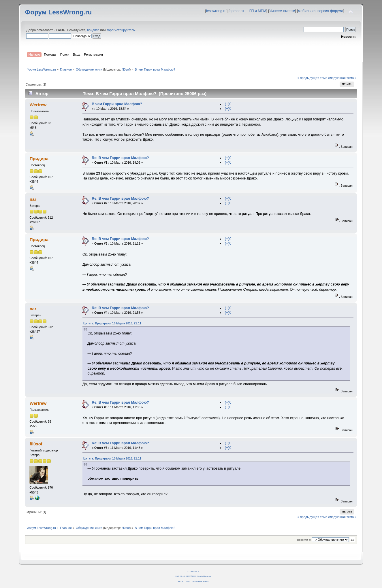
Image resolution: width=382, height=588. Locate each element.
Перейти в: (304, 540)
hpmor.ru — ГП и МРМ (248, 11)
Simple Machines (204, 576)
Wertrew (38, 105)
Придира (39, 159)
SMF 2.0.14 (180, 576)
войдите (93, 30)
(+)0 (228, 104)
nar (33, 199)
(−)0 (228, 109)
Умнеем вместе (282, 11)
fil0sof (126, 69)
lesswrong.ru (216, 11)
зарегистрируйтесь (121, 30)
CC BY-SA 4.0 (193, 571)
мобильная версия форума (321, 11)
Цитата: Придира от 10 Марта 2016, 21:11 (112, 323)
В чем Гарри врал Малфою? (117, 104)
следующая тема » (343, 78)
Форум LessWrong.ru (58, 12)
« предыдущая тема (312, 78)
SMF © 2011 (191, 576)
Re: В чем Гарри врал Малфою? (120, 158)
